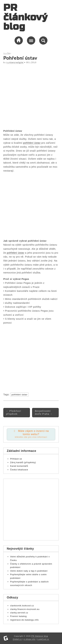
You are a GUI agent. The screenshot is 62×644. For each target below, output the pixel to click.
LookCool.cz (43, 639)
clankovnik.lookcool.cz (22, 606)
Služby (7, 53)
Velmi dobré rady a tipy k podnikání (29, 571)
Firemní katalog (18, 616)
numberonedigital (15, 62)
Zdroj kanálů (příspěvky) (23, 462)
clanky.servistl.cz (19, 613)
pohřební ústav (32, 143)
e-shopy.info (30, 639)
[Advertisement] (31, 96)
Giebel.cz (17, 639)
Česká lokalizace (19, 470)
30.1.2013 (31, 62)
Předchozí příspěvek (14, 412)
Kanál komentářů (19, 466)
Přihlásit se (16, 459)
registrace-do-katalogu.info (24, 620)
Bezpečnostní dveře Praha (44, 412)
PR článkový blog (25, 17)
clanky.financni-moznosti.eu (25, 609)
